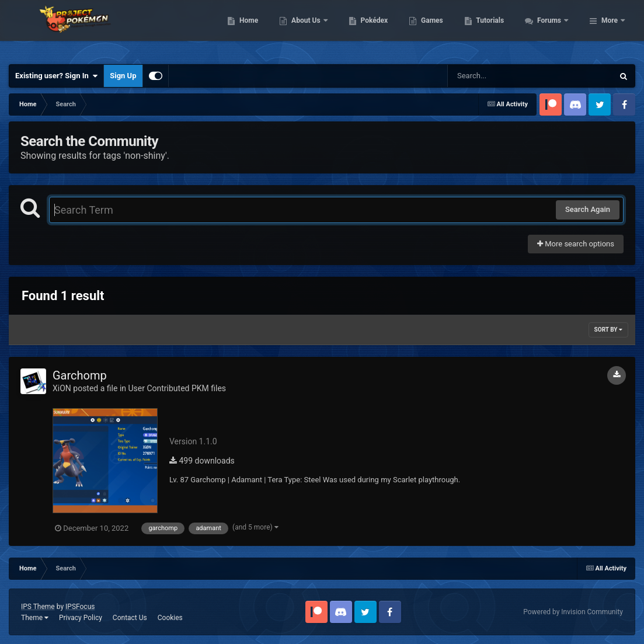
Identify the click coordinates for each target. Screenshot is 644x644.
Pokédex (437, 29)
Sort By (608, 330)
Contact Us (130, 618)
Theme (35, 618)
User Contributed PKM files (177, 388)
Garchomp (80, 375)
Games (495, 29)
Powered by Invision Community (573, 612)
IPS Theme (38, 607)
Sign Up (123, 76)
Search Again (588, 209)
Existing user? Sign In (56, 76)
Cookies (170, 618)
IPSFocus (80, 607)
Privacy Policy (81, 618)
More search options (576, 244)
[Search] (501, 76)
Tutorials (554, 29)
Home (312, 29)
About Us (370, 29)
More (610, 29)
